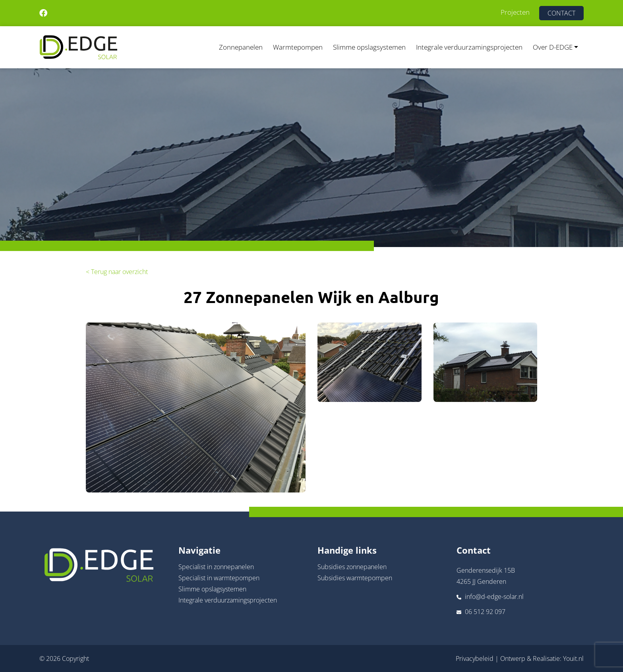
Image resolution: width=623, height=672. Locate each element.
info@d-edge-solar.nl (494, 597)
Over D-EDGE (553, 47)
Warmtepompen (298, 47)
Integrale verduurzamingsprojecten (469, 47)
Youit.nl (573, 658)
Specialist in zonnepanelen (216, 567)
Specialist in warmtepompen (219, 578)
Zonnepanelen (241, 47)
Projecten (515, 12)
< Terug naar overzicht (117, 272)
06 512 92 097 (485, 612)
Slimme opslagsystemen (369, 47)
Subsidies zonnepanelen (352, 567)
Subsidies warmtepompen (355, 578)
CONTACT (561, 13)
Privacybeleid (475, 658)
